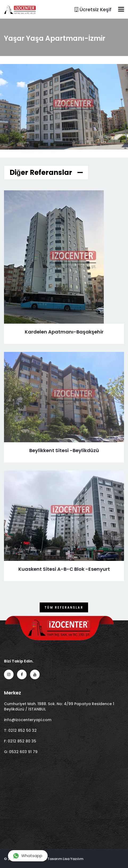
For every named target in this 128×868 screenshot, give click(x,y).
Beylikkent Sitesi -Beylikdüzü (64, 450)
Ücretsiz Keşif (93, 9)
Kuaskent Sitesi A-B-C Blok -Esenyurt (64, 569)
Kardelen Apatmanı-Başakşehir (64, 332)
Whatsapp (28, 856)
